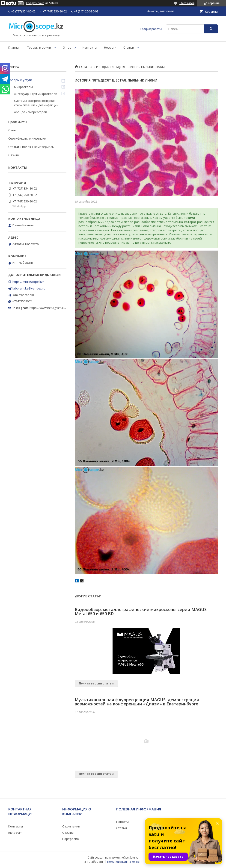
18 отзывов (187, 3)
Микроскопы (23, 87)
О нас (67, 47)
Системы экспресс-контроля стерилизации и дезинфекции (36, 103)
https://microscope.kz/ (28, 282)
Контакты (90, 47)
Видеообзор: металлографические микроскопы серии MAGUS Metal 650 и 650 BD (141, 611)
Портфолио (71, 839)
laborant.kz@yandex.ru (29, 288)
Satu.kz (134, 858)
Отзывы (14, 155)
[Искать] (211, 29)
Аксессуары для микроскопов (36, 94)
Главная (14, 47)
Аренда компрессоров (31, 112)
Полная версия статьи (96, 683)
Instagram (15, 833)
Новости (110, 47)
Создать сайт (35, 3)
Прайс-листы (18, 122)
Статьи (129, 47)
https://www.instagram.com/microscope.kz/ (60, 308)
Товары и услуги (39, 47)
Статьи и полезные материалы (31, 147)
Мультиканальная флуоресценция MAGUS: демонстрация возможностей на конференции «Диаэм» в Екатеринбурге (137, 702)
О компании (71, 826)
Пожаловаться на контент (125, 862)
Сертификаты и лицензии (27, 138)
